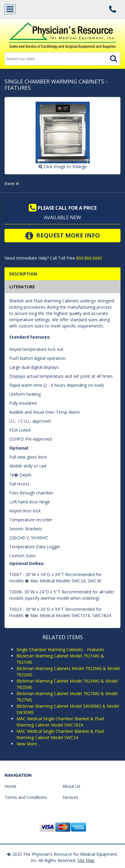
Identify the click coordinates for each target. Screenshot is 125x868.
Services (70, 797)
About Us (71, 786)
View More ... (29, 744)
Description (23, 274)
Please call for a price (63, 208)
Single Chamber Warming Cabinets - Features (60, 650)
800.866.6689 (89, 258)
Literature (22, 287)
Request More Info (63, 236)
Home (10, 786)
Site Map (86, 860)
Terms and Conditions (26, 797)
